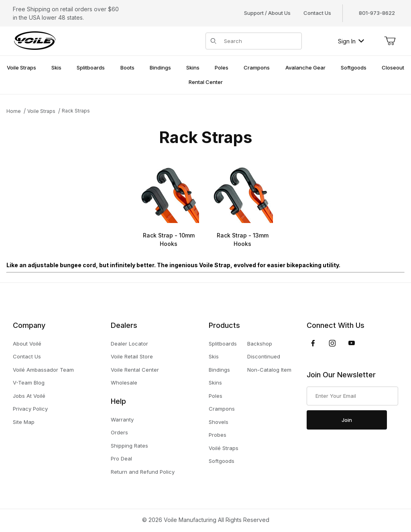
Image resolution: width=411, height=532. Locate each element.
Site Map (24, 422)
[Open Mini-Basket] (390, 41)
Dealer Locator (129, 344)
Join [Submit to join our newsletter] (347, 420)
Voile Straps (41, 111)
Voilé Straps (224, 448)
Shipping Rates (129, 446)
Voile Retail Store (132, 356)
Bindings (219, 370)
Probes (218, 435)
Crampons (222, 409)
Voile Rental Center (135, 370)
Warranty (122, 419)
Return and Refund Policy (143, 472)
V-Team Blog (29, 383)
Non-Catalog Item (269, 370)
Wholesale (124, 383)
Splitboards (223, 344)
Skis (214, 356)
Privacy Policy (30, 409)
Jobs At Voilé (29, 396)
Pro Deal (121, 458)
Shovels (219, 422)
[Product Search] (260, 41)
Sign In (351, 41)
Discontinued (264, 356)
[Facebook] (313, 343)
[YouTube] (352, 343)
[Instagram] (332, 343)
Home (14, 111)
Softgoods (222, 461)
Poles (216, 396)
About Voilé (27, 344)
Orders (119, 432)
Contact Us (317, 13)
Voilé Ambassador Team (43, 370)
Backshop (260, 344)
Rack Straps (76, 111)
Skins (215, 383)
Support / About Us (267, 13)
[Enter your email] (352, 396)
